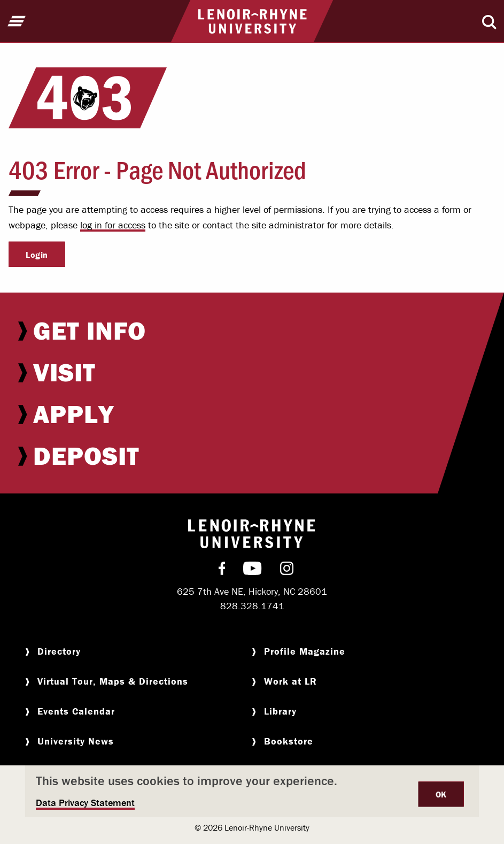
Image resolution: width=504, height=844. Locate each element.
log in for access (113, 225)
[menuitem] (252, 331)
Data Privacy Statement (85, 803)
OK (441, 794)
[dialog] (252, 791)
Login (37, 255)
